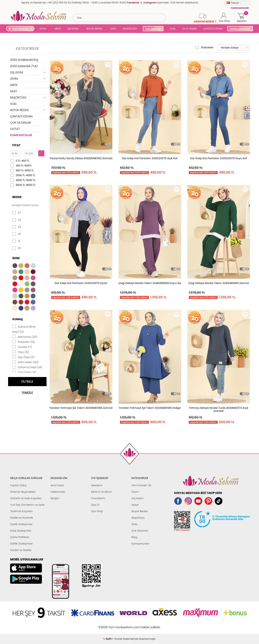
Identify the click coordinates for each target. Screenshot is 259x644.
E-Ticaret (117, 625)
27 (16, 213)
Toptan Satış (18, 485)
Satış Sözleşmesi (21, 531)
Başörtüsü (138, 518)
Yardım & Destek (21, 550)
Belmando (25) (25, 337)
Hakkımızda (58, 492)
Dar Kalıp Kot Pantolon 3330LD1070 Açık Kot (150, 158)
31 (16, 241)
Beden (17, 197)
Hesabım (97, 485)
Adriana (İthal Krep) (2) (24, 329)
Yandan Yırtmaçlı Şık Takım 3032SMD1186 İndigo (150, 408)
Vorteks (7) (22, 347)
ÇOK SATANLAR (20, 123)
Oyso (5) (21, 352)
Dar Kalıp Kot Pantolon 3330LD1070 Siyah (81, 283)
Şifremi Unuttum (101, 492)
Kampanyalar (140, 544)
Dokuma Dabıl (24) (27, 367)
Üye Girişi (97, 511)
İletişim (55, 498)
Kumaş (18, 319)
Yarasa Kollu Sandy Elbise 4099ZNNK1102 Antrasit (81, 158)
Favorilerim (98, 498)
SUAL (172, 29)
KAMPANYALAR (21, 135)
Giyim (135, 492)
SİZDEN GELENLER (240, 29)
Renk (16, 258)
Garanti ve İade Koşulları (26, 498)
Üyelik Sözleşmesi (21, 524)
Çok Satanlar (140, 531)
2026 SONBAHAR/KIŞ (24, 60)
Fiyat (16, 145)
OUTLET (15, 129)
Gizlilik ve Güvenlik (22, 518)
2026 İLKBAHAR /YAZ (24, 66)
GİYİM (43, 29)
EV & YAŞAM (190, 29)
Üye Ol (95, 505)
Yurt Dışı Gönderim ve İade (27, 505)
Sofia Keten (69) (25, 362)
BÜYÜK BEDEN (94, 29)
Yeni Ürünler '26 (141, 485)
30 (17, 234)
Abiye (135, 505)
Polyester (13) (24, 342)
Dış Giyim (137, 498)
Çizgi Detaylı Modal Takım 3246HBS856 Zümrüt (219, 283)
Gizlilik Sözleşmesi (21, 544)
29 (17, 227)
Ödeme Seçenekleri (23, 492)
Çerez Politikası (20, 537)
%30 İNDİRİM (153, 29)
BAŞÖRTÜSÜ (130, 29)
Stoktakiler (204, 48)
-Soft (107, 625)
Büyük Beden (140, 511)
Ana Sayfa (57, 485)
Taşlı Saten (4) (24, 372)
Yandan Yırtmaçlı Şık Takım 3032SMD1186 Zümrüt (81, 408)
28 (17, 220)
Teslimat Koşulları (21, 511)
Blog (134, 537)
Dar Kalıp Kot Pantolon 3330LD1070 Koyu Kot (219, 158)
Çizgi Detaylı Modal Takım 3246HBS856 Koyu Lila (150, 283)
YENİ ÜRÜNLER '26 (22, 29)
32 (17, 248)
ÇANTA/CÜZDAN (213, 29)
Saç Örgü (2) (23, 357)
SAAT (113, 29)
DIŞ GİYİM (73, 29)
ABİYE (57, 29)
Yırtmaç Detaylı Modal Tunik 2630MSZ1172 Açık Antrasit (219, 409)
